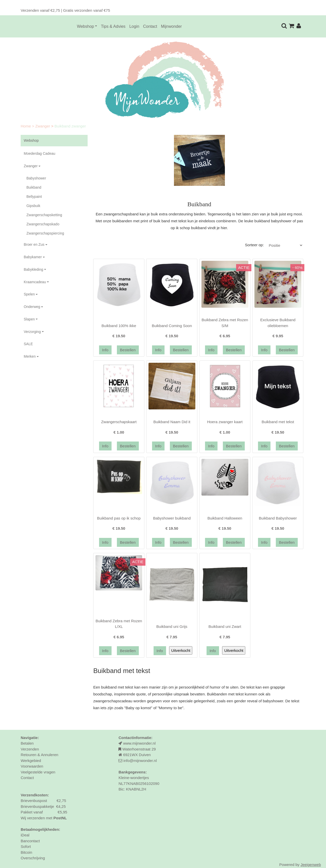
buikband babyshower (273, 221)
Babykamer (33, 257)
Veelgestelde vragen (38, 772)
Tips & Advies (113, 26)
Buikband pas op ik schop (119, 518)
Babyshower (36, 178)
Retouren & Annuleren (39, 755)
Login (134, 26)
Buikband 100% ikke (119, 326)
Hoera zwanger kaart (225, 422)
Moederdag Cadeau (39, 153)
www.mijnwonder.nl (139, 743)
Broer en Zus (34, 244)
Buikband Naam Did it (172, 422)
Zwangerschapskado (43, 224)
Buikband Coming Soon (172, 326)
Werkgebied (31, 761)
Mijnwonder (171, 26)
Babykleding (33, 269)
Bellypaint (34, 197)
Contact (150, 26)
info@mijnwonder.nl (140, 761)
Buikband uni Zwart (225, 626)
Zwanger (43, 126)
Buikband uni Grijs (172, 626)
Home (26, 126)
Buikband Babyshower (278, 518)
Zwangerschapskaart (119, 422)
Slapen (29, 319)
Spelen (29, 294)
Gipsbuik (33, 206)
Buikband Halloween (225, 518)
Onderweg (32, 307)
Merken (30, 356)
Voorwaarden (32, 766)
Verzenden (30, 749)
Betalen (27, 743)
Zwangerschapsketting (44, 215)
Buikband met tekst (278, 422)
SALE (28, 344)
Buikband (34, 187)
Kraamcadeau (35, 282)
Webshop (85, 26)
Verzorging (32, 332)
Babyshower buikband (172, 518)
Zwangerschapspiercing (45, 233)
